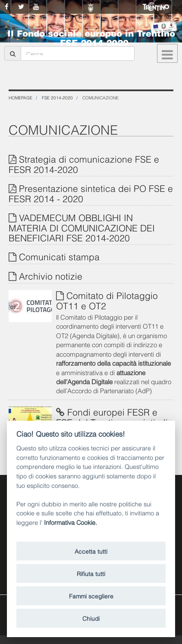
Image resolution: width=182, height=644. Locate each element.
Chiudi (91, 618)
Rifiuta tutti (91, 573)
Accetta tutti (91, 551)
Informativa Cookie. (71, 522)
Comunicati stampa (59, 256)
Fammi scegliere (91, 596)
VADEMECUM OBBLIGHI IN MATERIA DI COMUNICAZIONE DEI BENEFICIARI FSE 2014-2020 (82, 227)
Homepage (20, 97)
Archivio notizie (51, 276)
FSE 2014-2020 (57, 97)
